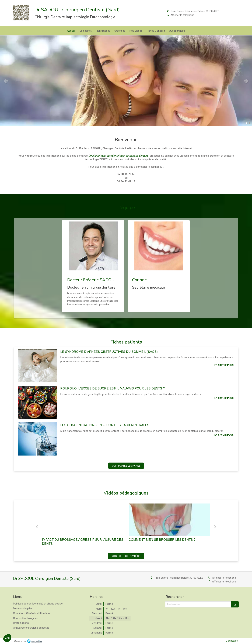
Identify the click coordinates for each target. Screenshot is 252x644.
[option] (126, 81)
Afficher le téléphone (182, 15)
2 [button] (249, 123)
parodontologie (115, 156)
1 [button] (247, 123)
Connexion (232, 641)
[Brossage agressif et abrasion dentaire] (83, 520)
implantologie (97, 156)
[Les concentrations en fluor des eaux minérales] (38, 439)
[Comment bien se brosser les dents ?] (169, 520)
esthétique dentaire (137, 156)
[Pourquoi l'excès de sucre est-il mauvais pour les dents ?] (38, 402)
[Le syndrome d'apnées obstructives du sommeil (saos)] (38, 366)
